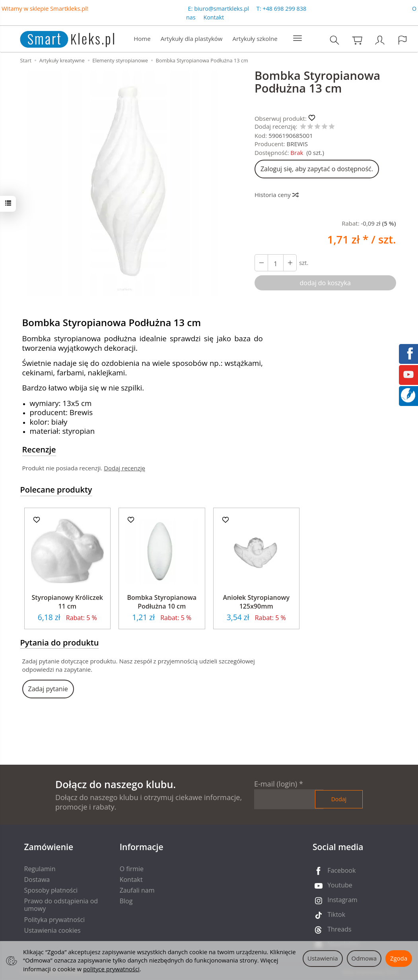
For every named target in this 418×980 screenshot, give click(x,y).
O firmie (132, 869)
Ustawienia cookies (52, 930)
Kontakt (214, 17)
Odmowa (364, 958)
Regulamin (40, 869)
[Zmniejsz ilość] (290, 263)
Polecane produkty (56, 490)
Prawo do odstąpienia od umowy (61, 905)
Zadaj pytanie (48, 689)
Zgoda (399, 958)
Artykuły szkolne (255, 39)
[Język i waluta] (402, 40)
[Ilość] (276, 263)
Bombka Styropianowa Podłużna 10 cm (162, 602)
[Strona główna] (59, 38)
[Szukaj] (334, 40)
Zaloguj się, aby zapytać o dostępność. (317, 169)
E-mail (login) (276, 784)
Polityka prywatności (55, 920)
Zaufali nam (137, 890)
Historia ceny (276, 195)
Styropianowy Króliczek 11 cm (67, 602)
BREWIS (297, 144)
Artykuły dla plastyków (192, 39)
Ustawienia (323, 958)
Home (142, 39)
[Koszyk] (357, 40)
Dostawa (37, 879)
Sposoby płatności (51, 890)
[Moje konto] (380, 40)
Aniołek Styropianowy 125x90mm (256, 602)
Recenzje (39, 449)
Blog (126, 901)
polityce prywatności (111, 969)
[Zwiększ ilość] (261, 263)
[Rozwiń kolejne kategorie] (297, 39)
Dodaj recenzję (124, 468)
